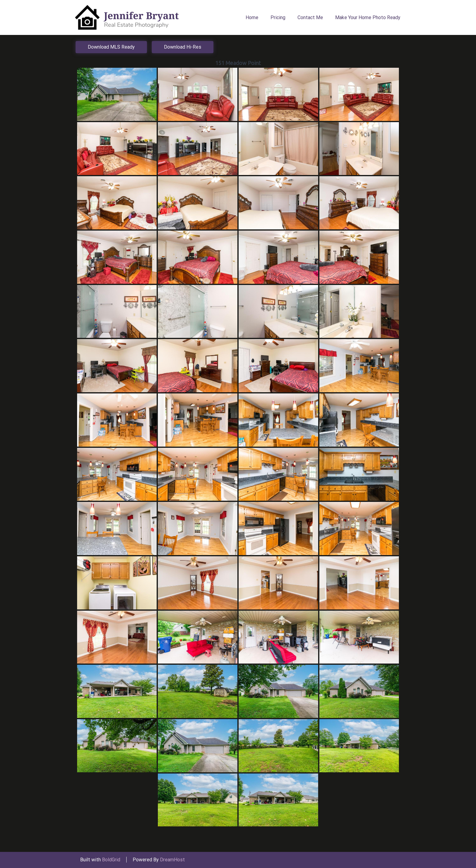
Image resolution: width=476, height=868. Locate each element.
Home (252, 17)
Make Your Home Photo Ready (368, 17)
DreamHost (172, 860)
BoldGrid (111, 860)
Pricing (278, 17)
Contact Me (310, 17)
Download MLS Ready (111, 47)
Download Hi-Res (183, 47)
